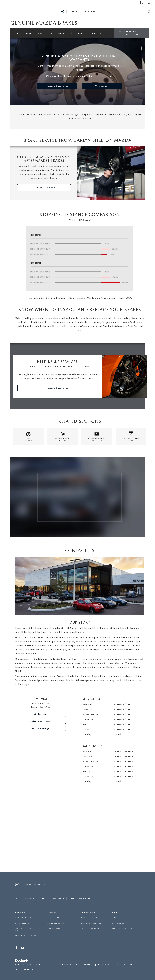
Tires (61, 33)
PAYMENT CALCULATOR (91, 923)
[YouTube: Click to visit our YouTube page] (23, 948)
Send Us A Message (41, 728)
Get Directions (41, 714)
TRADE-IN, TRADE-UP (90, 928)
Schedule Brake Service (57, 86)
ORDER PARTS (54, 928)
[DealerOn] (22, 961)
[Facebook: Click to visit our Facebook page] (17, 948)
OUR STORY (117, 918)
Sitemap (54, 965)
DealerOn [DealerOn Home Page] (43, 965)
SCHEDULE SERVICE (56, 923)
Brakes (71, 33)
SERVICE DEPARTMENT (58, 918)
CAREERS (116, 934)
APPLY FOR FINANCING (91, 918)
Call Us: (41, 721)
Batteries (84, 33)
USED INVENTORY (23, 923)
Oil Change (99, 33)
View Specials (102, 86)
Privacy (64, 965)
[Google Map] (77, 833)
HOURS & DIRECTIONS (123, 928)
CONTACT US (118, 923)
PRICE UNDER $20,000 (26, 936)
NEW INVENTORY (23, 918)
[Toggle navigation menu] (5, 12)
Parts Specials (46, 33)
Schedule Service (23, 33)
